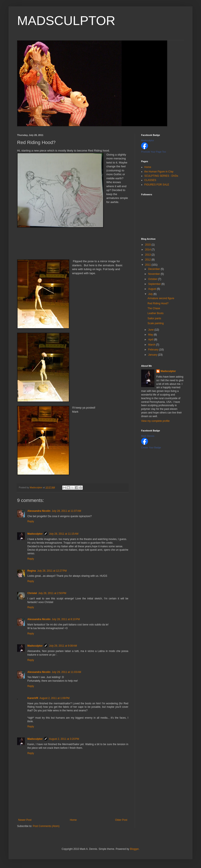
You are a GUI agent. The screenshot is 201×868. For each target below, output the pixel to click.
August (153, 289)
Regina (32, 571)
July (151, 294)
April (151, 340)
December (154, 269)
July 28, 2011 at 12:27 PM (52, 571)
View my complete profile (155, 421)
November (154, 274)
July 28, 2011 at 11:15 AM (64, 534)
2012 (148, 260)
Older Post (121, 820)
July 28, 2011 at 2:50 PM (52, 593)
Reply (31, 521)
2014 (148, 250)
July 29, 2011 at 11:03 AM (66, 672)
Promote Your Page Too (154, 152)
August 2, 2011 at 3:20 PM (64, 739)
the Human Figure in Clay (159, 172)
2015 (148, 245)
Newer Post (25, 820)
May (151, 335)
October (153, 279)
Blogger (134, 849)
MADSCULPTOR (66, 21)
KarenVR (33, 698)
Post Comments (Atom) (46, 826)
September (155, 284)
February (154, 350)
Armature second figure (161, 298)
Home (73, 820)
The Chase (154, 308)
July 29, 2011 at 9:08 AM (63, 646)
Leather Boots (156, 313)
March (152, 345)
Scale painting (156, 323)
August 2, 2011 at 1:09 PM (55, 698)
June (151, 330)
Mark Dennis (148, 436)
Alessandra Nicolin (39, 511)
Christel (32, 593)
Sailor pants (154, 318)
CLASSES (150, 180)
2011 (148, 265)
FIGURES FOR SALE (157, 185)
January (153, 355)
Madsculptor (35, 534)
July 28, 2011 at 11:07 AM (66, 511)
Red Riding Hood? (158, 303)
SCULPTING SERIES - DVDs (161, 176)
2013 (148, 255)
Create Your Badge (151, 447)
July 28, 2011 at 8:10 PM (66, 619)
